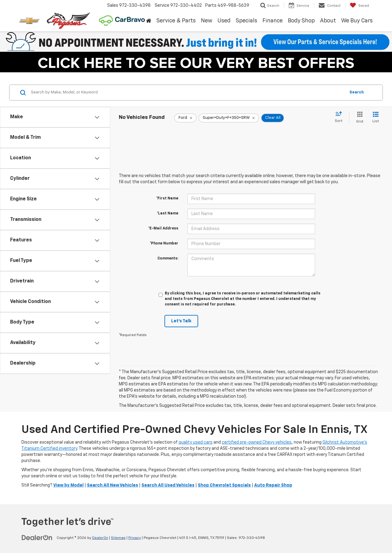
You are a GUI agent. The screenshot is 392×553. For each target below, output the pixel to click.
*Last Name (168, 214)
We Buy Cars (357, 21)
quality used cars (196, 442)
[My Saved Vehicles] (359, 6)
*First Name (167, 199)
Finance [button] (273, 21)
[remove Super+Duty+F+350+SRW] (229, 118)
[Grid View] (358, 118)
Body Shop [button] (301, 21)
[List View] (376, 118)
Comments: (168, 259)
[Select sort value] (340, 117)
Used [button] (224, 21)
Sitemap (118, 538)
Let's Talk (181, 321)
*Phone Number (164, 244)
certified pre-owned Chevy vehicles (257, 442)
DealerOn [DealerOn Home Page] (100, 538)
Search (357, 92)
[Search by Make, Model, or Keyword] (187, 93)
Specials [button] (247, 21)
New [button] (207, 21)
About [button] (328, 21)
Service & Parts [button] (176, 21)
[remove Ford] (185, 118)
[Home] (149, 21)
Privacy (135, 538)
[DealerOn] (37, 538)
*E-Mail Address (163, 229)
